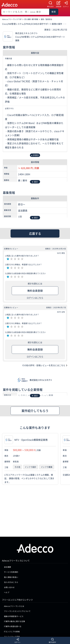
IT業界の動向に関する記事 (14, 577)
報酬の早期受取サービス (14, 572)
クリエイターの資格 (12, 593)
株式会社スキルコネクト (41, 380)
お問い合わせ (9, 543)
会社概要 (8, 523)
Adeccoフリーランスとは (14, 562)
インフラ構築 (47, 467)
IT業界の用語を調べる (13, 583)
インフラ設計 (31, 467)
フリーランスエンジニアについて (17, 567)
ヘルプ (7, 548)
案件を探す (51, 7)
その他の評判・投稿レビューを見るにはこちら (44, 365)
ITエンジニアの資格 (12, 588)
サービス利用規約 (11, 528)
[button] (67, 459)
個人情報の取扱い (11, 533)
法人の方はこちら (11, 538)
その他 (17, 467)
